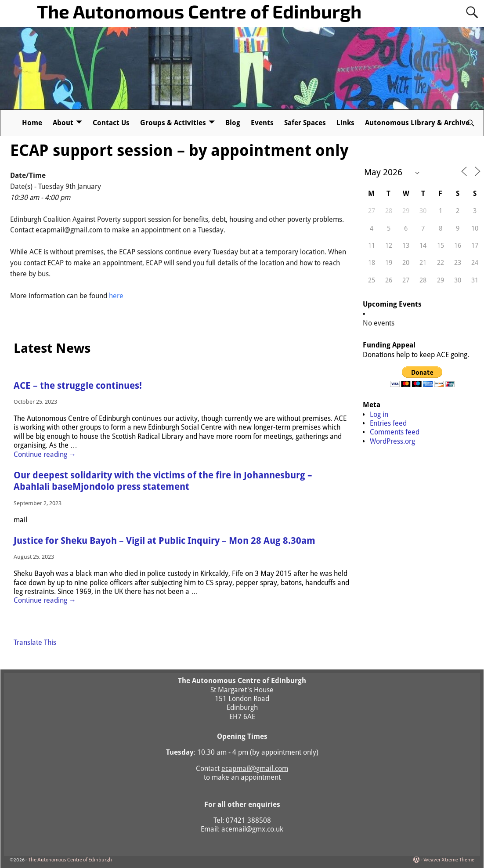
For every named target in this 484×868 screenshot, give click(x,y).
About (63, 123)
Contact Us (111, 123)
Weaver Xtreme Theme (449, 860)
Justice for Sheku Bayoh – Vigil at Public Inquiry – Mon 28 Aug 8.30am (164, 541)
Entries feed (388, 423)
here (116, 296)
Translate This (35, 642)
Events (262, 123)
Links (345, 123)
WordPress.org (392, 441)
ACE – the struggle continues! (78, 386)
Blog (233, 123)
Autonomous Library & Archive (417, 123)
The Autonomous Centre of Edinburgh (199, 11)
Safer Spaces (305, 123)
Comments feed (395, 432)
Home (32, 123)
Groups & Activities (173, 123)
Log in (379, 414)
